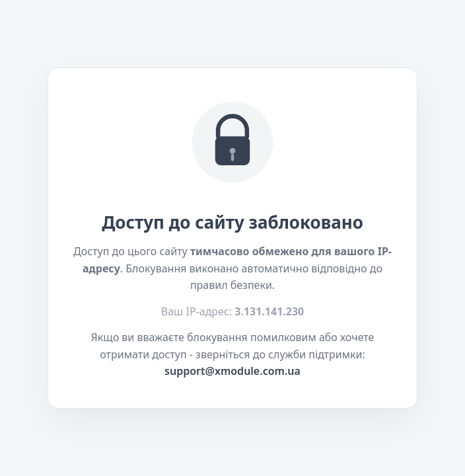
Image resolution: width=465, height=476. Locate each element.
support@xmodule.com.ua (232, 371)
